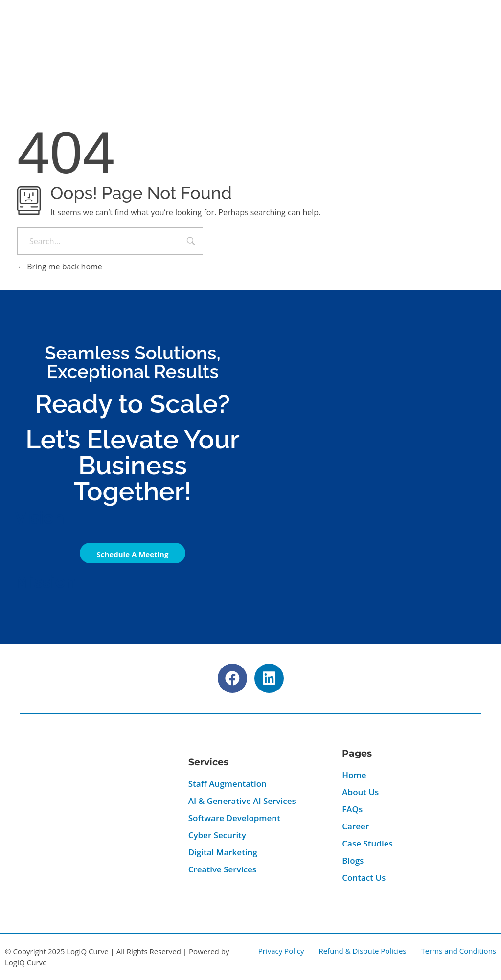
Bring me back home (60, 267)
